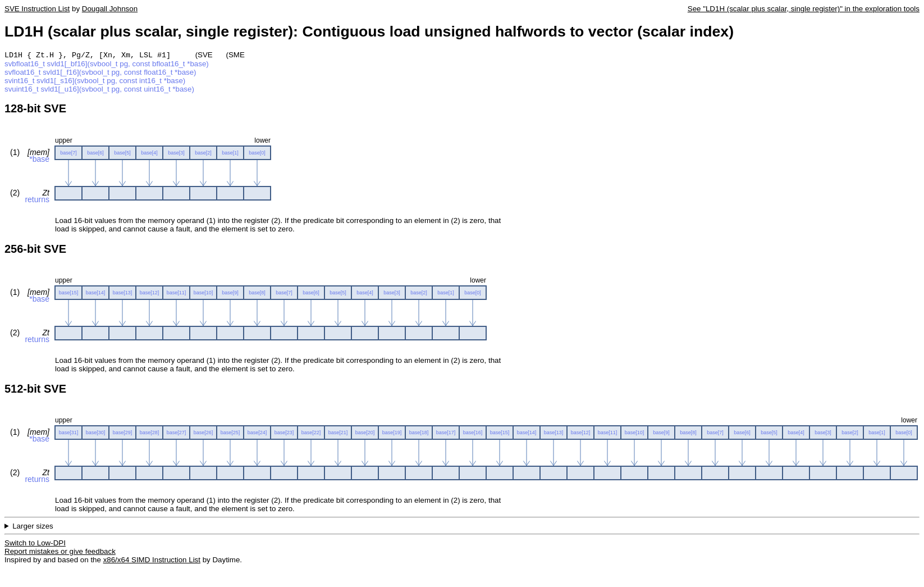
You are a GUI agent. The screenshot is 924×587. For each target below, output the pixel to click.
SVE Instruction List (37, 9)
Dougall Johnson (110, 9)
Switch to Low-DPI (35, 544)
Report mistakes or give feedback (60, 552)
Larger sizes (33, 527)
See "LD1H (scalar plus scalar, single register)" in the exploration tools (804, 9)
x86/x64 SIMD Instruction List (152, 561)
